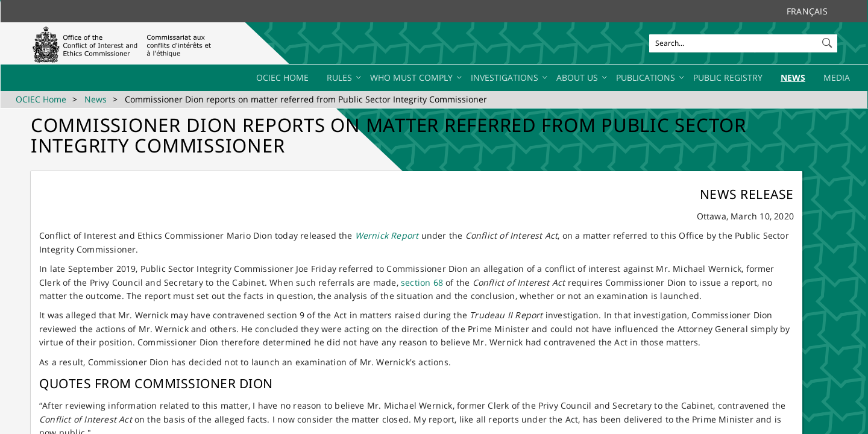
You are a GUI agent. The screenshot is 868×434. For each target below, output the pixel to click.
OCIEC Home (41, 99)
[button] (828, 40)
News (96, 99)
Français (807, 11)
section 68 (422, 282)
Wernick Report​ (387, 235)
